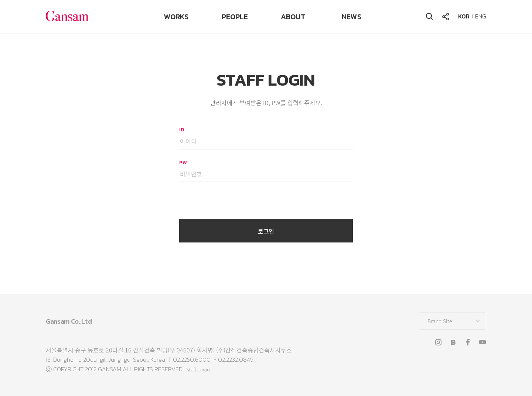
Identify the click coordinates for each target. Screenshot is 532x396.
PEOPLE (235, 17)
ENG (481, 16)
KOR (464, 16)
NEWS (352, 17)
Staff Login (198, 370)
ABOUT (293, 17)
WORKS (176, 17)
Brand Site (440, 321)
